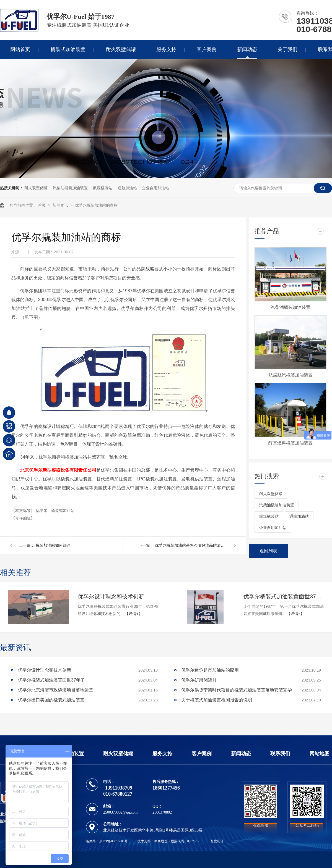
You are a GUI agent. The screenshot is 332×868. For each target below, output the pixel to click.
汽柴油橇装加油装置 (70, 188)
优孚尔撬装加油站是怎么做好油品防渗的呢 (191, 545)
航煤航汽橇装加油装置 (290, 375)
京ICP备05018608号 (114, 841)
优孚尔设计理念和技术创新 (111, 596)
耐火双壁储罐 (121, 49)
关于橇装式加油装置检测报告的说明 (217, 700)
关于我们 (287, 49)
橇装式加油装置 (68, 49)
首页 (42, 205)
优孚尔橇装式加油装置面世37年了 (284, 596)
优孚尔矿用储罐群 (199, 680)
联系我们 (280, 754)
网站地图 (320, 754)
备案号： (93, 841)
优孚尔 (42, 511)
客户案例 (207, 49)
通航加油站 (127, 188)
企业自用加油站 (155, 188)
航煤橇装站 (103, 188)
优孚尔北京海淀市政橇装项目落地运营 (56, 690)
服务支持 (166, 49)
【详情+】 (134, 614)
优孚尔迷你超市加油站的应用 (210, 670)
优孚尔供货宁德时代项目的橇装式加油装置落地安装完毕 (237, 690)
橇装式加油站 (63, 511)
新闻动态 (247, 49)
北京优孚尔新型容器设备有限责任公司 (58, 470)
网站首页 (20, 49)
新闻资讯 (61, 205)
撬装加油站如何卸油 (53, 545)
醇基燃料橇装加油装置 (290, 443)
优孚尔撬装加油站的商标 (96, 205)
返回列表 (268, 551)
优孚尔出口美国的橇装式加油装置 (51, 700)
